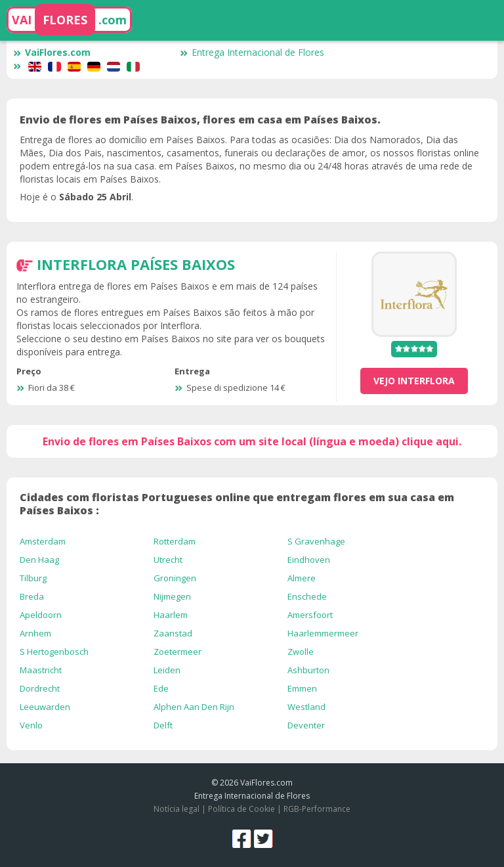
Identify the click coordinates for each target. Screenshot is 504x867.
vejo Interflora (414, 381)
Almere (302, 578)
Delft (163, 725)
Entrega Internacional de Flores (252, 52)
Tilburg (33, 578)
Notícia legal (177, 809)
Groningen (175, 578)
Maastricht (41, 670)
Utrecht (168, 560)
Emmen (302, 688)
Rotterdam (175, 541)
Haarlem (171, 615)
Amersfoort (310, 615)
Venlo (31, 725)
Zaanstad (173, 633)
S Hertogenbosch (54, 652)
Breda (32, 596)
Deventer (306, 725)
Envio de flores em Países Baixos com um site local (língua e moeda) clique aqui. (252, 441)
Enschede (307, 596)
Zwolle (301, 652)
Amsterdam (43, 541)
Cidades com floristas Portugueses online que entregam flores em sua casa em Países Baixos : (237, 504)
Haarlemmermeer (323, 633)
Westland (306, 707)
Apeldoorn (41, 615)
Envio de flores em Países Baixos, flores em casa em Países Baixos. (200, 120)
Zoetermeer (178, 652)
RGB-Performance (317, 809)
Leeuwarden (45, 707)
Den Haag (39, 560)
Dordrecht (40, 688)
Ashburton (308, 670)
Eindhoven (309, 560)
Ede (161, 688)
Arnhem (35, 633)
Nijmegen (172, 596)
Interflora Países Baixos (136, 264)
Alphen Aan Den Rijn (194, 707)
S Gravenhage (316, 541)
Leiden (167, 670)
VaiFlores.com (52, 52)
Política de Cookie (241, 809)
